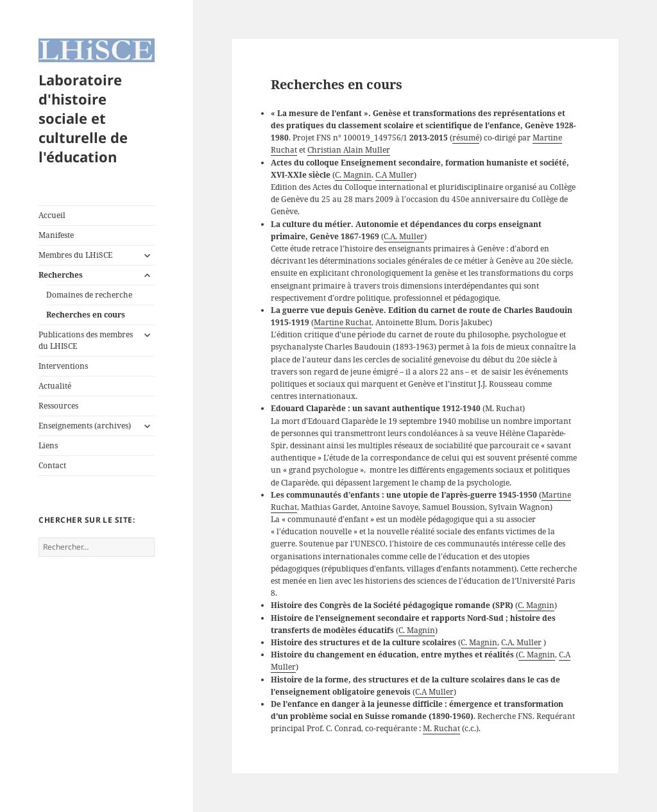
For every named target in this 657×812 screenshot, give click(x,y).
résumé (466, 138)
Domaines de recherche (89, 295)
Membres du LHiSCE (75, 255)
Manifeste (56, 235)
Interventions (63, 366)
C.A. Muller (404, 236)
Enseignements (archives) (85, 426)
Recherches (61, 275)
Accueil (52, 215)
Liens (48, 445)
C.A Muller (395, 175)
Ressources (58, 406)
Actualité (55, 386)
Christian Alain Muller (349, 150)
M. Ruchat (441, 728)
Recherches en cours (86, 315)
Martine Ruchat (343, 322)
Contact (52, 465)
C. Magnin (353, 175)
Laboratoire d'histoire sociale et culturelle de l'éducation (83, 118)
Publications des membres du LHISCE (86, 340)
